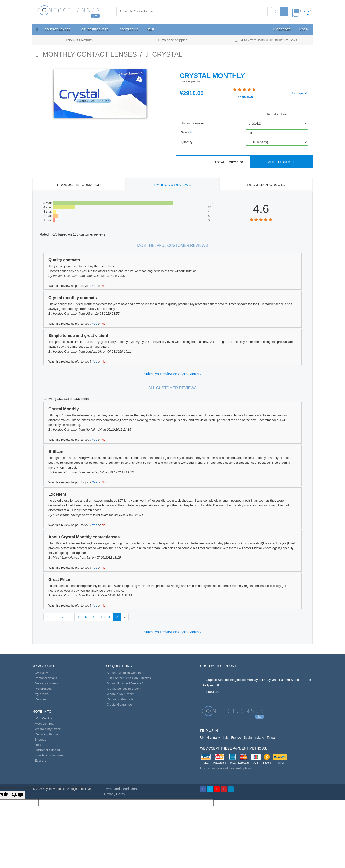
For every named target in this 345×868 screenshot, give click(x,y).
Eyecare (40, 761)
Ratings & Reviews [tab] (172, 185)
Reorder (282, 29)
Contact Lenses (59, 29)
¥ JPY (307, 11)
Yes (95, 286)
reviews (244, 97)
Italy (226, 738)
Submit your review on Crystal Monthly (173, 374)
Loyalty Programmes (49, 755)
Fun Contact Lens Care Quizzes (129, 678)
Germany (214, 738)
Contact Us (129, 29)
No (104, 286)
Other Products (96, 29)
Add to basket (282, 162)
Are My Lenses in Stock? (124, 689)
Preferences (43, 689)
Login (304, 29)
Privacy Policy (115, 794)
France (236, 738)
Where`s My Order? (120, 694)
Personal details (46, 678)
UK (202, 738)
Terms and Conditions (120, 789)
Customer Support (47, 750)
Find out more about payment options (226, 768)
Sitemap (40, 739)
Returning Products (120, 699)
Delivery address (46, 683)
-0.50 (253, 133)
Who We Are (43, 718)
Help (150, 29)
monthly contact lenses (86, 54)
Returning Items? (47, 734)
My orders (42, 694)
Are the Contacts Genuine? (125, 673)
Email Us (213, 692)
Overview (41, 673)
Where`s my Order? (48, 729)
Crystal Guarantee (119, 704)
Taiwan (271, 738)
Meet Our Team (45, 724)
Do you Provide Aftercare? (125, 683)
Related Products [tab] (266, 185)
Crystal (164, 54)
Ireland (259, 738)
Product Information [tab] (79, 185)
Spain (248, 738)
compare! (300, 93)
